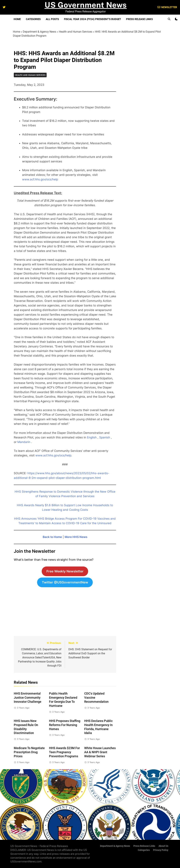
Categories (33, 19)
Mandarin (24, 442)
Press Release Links (139, 19)
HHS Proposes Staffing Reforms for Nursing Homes (65, 725)
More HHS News (76, 537)
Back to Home (52, 537)
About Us (163, 846)
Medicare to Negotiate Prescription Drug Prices (29, 752)
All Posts (52, 19)
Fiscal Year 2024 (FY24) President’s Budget (92, 19)
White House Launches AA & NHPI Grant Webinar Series (100, 752)
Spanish (105, 437)
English (92, 437)
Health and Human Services (76, 32)
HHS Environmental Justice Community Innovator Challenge (28, 698)
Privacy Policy (161, 850)
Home (17, 19)
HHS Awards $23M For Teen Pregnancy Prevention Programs (64, 752)
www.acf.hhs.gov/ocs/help (40, 179)
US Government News (86, 5)
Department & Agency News (39, 32)
